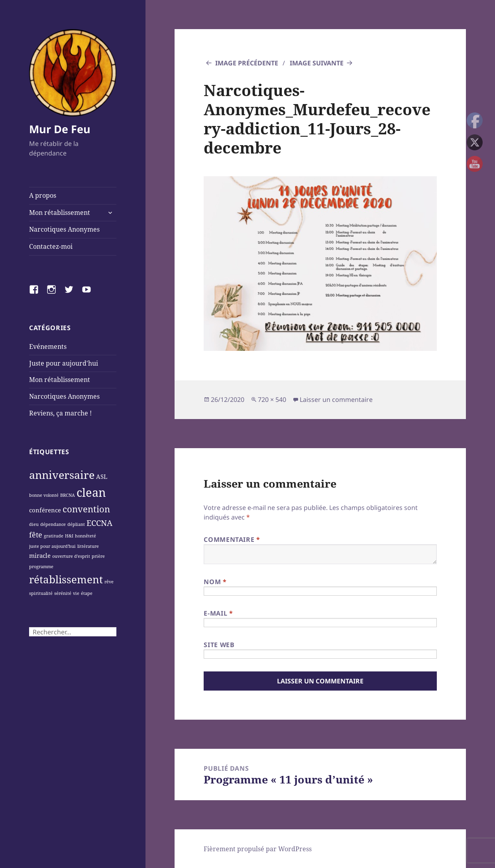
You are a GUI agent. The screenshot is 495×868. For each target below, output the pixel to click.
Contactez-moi (51, 246)
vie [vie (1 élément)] (76, 593)
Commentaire (232, 539)
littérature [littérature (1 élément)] (88, 546)
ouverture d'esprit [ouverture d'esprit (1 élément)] (71, 556)
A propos (43, 195)
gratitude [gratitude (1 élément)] (54, 536)
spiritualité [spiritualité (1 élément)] (41, 593)
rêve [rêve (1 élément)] (109, 582)
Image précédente (247, 63)
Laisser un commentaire (336, 400)
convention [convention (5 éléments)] (86, 509)
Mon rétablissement (60, 213)
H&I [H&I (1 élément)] (69, 536)
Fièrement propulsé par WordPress (258, 849)
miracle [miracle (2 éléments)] (40, 555)
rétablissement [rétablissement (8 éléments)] (66, 579)
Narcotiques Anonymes (64, 229)
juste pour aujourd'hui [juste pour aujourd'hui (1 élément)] (52, 546)
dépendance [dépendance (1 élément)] (53, 524)
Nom (215, 582)
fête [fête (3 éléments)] (36, 535)
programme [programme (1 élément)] (41, 567)
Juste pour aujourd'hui (64, 363)
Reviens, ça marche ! (60, 413)
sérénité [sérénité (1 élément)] (63, 593)
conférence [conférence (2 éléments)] (45, 510)
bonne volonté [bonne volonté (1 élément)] (44, 495)
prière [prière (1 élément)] (98, 556)
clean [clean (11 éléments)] (91, 492)
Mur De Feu (60, 129)
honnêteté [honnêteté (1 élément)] (85, 536)
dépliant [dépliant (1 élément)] (76, 524)
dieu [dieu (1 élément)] (34, 524)
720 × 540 (272, 400)
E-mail (218, 613)
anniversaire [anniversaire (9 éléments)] (62, 475)
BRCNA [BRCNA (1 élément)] (68, 495)
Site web (219, 645)
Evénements (48, 346)
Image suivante (317, 63)
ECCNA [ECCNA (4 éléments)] (99, 523)
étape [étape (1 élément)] (87, 593)
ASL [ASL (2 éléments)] (102, 476)
